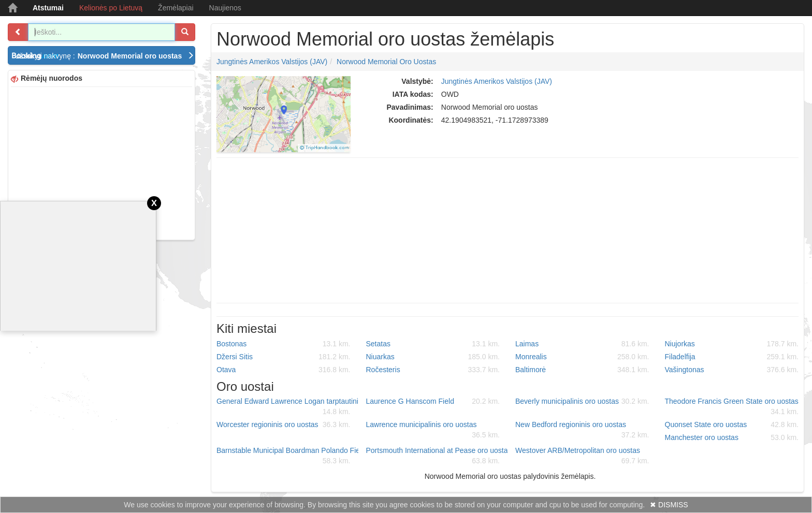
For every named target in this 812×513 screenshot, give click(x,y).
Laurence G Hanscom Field (433, 401)
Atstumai (48, 8)
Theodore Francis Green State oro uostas (732, 407)
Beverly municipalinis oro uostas (582, 401)
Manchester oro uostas (732, 437)
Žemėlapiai (176, 8)
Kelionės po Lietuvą (111, 8)
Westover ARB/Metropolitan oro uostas (582, 456)
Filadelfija (732, 357)
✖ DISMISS (669, 505)
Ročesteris (433, 370)
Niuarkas (433, 357)
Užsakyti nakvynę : (104, 56)
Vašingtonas (732, 370)
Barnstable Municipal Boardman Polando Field (287, 456)
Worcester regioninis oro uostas (284, 424)
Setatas (433, 344)
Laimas (582, 344)
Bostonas (284, 344)
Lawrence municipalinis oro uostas (433, 430)
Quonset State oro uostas (732, 424)
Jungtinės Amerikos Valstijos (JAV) (272, 62)
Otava (284, 370)
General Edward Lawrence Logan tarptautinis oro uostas (287, 407)
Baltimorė (582, 370)
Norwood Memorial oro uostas (386, 62)
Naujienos (225, 8)
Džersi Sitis (284, 357)
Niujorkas (732, 344)
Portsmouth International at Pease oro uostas (437, 456)
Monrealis (582, 357)
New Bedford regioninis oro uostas (582, 430)
